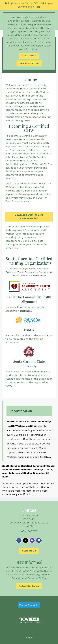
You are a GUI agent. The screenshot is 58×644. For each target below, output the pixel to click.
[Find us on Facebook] (19, 540)
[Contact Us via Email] (39, 540)
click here (26, 311)
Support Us (29, 551)
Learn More (29, 56)
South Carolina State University (29, 364)
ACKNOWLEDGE (29, 63)
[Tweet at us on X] (26, 540)
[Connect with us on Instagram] (32, 540)
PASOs (29, 330)
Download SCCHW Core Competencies (29, 217)
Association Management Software (29, 620)
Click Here (34, 7)
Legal (29, 637)
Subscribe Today (29, 586)
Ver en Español (28, 605)
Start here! (39, 276)
